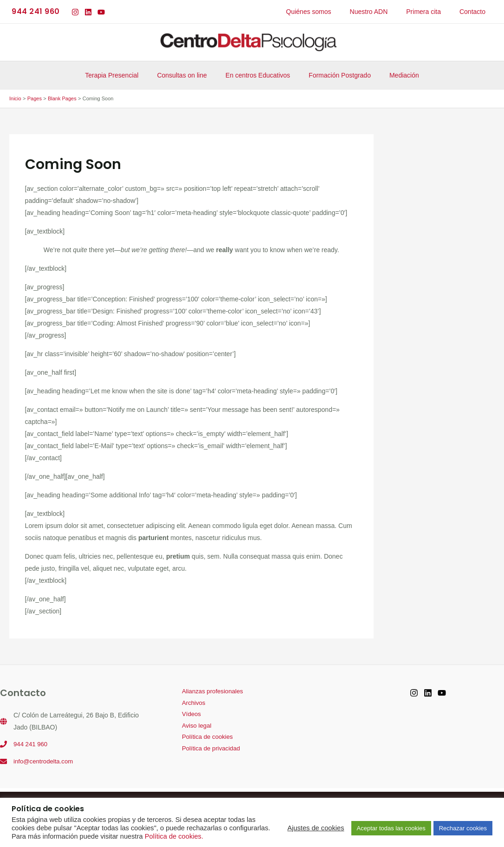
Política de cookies (203, 740)
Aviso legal (191, 728)
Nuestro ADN (383, 12)
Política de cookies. (174, 836)
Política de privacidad (207, 752)
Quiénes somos (328, 12)
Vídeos (186, 716)
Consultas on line (187, 75)
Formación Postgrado (334, 75)
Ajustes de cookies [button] (316, 828)
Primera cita (432, 12)
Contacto (475, 12)
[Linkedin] (88, 12)
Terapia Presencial (123, 75)
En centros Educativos (258, 75)
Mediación (393, 75)
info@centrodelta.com (45, 761)
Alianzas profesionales (208, 692)
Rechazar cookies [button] (463, 828)
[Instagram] (75, 12)
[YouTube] (101, 12)
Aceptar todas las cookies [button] (391, 828)
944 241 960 (32, 744)
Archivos (188, 704)
